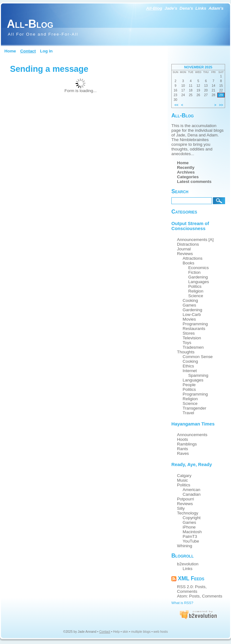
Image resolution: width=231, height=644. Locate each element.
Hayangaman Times (193, 424)
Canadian (192, 494)
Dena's (186, 8)
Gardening (198, 277)
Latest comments (194, 182)
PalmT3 (190, 536)
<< (177, 105)
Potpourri (186, 499)
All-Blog (154, 8)
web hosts (161, 632)
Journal (184, 249)
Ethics (188, 366)
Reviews (185, 254)
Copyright (192, 518)
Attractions (192, 258)
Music (182, 480)
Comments (187, 591)
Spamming (198, 375)
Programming (195, 324)
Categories (188, 177)
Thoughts (186, 352)
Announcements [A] (195, 240)
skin (125, 632)
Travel (188, 413)
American (192, 490)
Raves (183, 453)
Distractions (188, 244)
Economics (199, 268)
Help (116, 632)
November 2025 (198, 67)
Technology (188, 513)
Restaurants (194, 329)
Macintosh (192, 532)
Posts (200, 587)
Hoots (182, 439)
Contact (28, 51)
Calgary (184, 476)
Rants (182, 449)
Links (201, 8)
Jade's (171, 8)
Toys (187, 343)
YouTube (191, 541)
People (189, 385)
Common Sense (198, 357)
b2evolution (188, 564)
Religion (196, 291)
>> (221, 105)
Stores (189, 333)
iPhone (189, 527)
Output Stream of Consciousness (190, 226)
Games (189, 305)
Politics (195, 286)
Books (188, 263)
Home (10, 51)
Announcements (192, 435)
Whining (185, 546)
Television (192, 338)
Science (196, 296)
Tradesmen (193, 347)
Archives (186, 172)
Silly (181, 508)
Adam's (216, 8)
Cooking (190, 300)
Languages (199, 282)
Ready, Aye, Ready (192, 465)
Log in (46, 51)
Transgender (194, 408)
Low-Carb (192, 315)
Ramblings (187, 444)
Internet (190, 371)
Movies (189, 319)
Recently (186, 167)
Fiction (194, 272)
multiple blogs (141, 632)
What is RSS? (182, 603)
